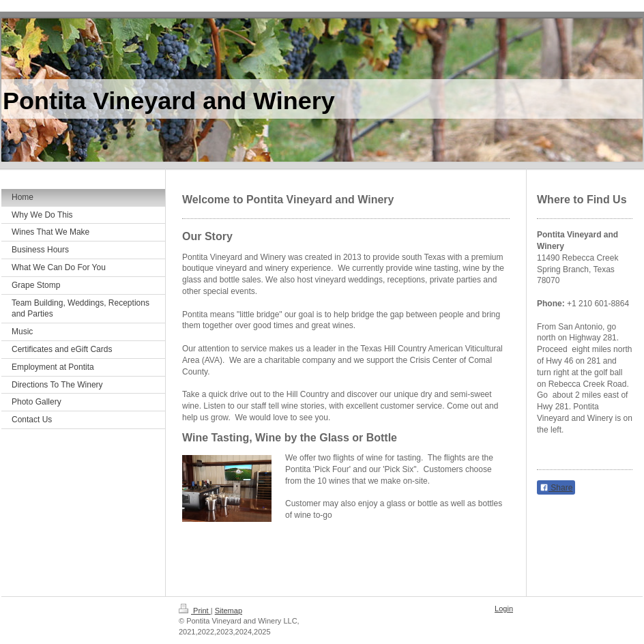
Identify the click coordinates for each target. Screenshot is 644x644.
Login (504, 609)
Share (556, 488)
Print (195, 611)
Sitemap (229, 611)
